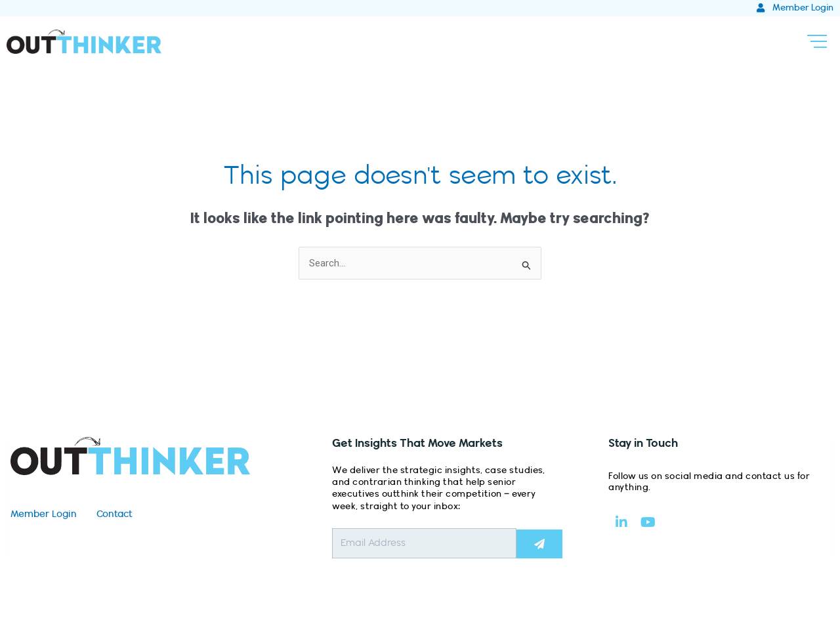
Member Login (44, 514)
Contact (115, 514)
